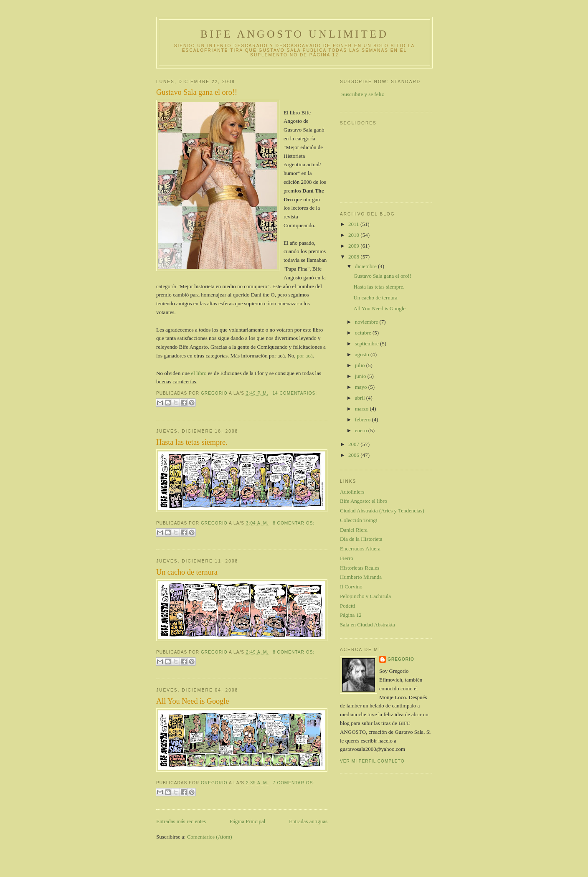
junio (361, 376)
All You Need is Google (193, 701)
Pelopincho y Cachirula (365, 596)
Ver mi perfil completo (372, 761)
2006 (354, 455)
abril (361, 398)
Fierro (347, 558)
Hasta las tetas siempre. (192, 442)
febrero (364, 419)
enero (362, 430)
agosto (363, 354)
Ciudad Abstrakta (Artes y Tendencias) (382, 511)
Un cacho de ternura (187, 572)
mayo (362, 387)
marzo (362, 409)
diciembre (366, 266)
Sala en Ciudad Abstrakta (367, 625)
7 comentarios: (294, 783)
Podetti (348, 606)
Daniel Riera (354, 530)
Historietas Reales (360, 568)
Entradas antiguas (308, 821)
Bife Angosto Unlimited (294, 34)
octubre (364, 333)
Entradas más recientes (181, 821)
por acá (305, 356)
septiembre (367, 343)
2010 (354, 235)
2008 (354, 257)
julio (361, 365)
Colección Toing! (359, 520)
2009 (354, 246)
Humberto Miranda (361, 577)
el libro (199, 373)
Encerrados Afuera (360, 549)
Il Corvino (351, 587)
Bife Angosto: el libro (364, 501)
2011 (354, 224)
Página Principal (248, 821)
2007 (354, 444)
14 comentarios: (295, 393)
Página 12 (351, 615)
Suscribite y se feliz (362, 94)
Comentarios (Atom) (210, 837)
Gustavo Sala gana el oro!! (197, 92)
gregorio (401, 659)
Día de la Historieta (361, 539)
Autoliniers (352, 492)
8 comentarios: (294, 523)
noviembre (367, 322)
